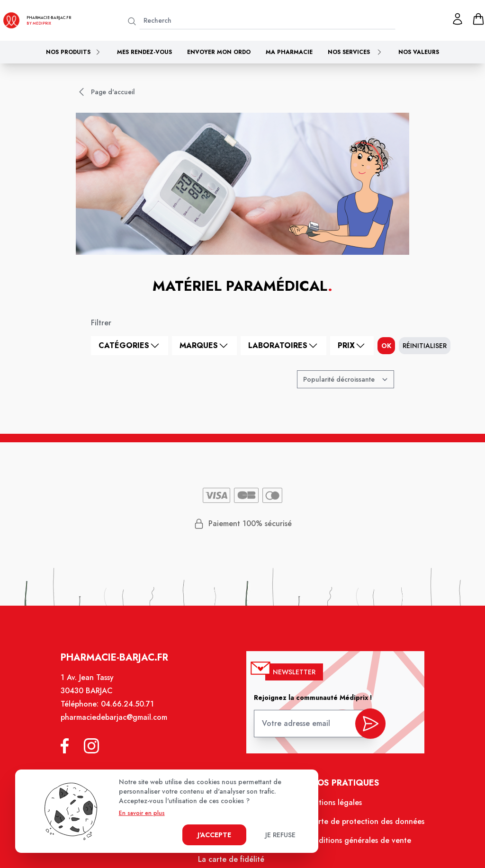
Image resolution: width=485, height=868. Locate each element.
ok (386, 346)
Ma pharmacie (289, 52)
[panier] (478, 19)
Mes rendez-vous (144, 52)
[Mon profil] (458, 19)
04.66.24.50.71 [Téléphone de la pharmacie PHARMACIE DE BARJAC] (131, 711)
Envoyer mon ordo (219, 52)
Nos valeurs (419, 52)
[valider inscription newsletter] (366, 728)
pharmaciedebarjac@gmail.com (118, 724)
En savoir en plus (142, 813)
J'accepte (214, 835)
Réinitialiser (425, 346)
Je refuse (280, 835)
